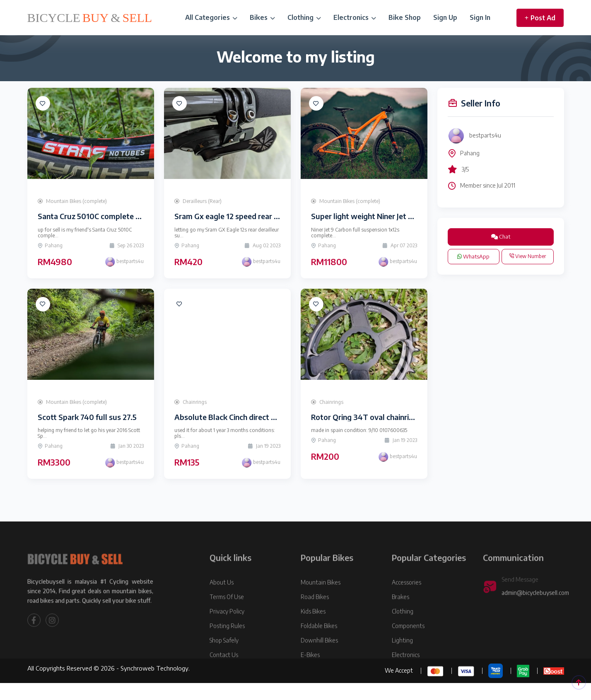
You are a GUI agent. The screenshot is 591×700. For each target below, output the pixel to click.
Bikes (262, 17)
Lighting (402, 661)
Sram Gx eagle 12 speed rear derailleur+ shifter (255, 216)
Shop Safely (224, 661)
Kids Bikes (313, 632)
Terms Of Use (227, 618)
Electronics (355, 17)
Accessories (406, 603)
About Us (222, 603)
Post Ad (540, 18)
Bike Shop (405, 17)
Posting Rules (227, 647)
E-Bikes (310, 676)
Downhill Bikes (319, 661)
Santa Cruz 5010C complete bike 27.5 (102, 216)
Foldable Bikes (319, 647)
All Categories (211, 17)
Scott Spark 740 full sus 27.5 (87, 417)
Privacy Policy (227, 632)
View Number (527, 256)
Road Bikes (315, 618)
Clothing (304, 17)
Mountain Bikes (321, 603)
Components (408, 647)
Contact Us (224, 676)
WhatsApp (473, 256)
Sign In (480, 17)
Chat (501, 237)
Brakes (400, 618)
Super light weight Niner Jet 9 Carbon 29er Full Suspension (412, 216)
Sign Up (445, 17)
